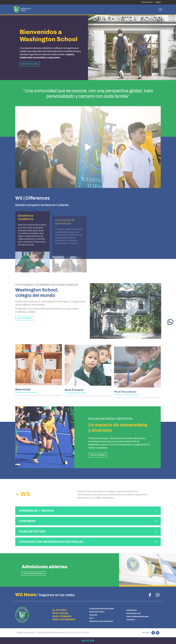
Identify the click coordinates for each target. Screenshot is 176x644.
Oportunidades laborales (137, 616)
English (158, 2)
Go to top (88, 641)
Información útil (147, 2)
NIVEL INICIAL (60, 613)
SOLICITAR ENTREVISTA (34, 573)
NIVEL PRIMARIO (62, 616)
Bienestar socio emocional (101, 621)
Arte (91, 618)
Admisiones (132, 610)
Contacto (131, 620)
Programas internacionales (102, 609)
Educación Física (97, 612)
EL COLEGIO (59, 610)
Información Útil (133, 613)
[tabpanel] (132, 47)
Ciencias (93, 615)
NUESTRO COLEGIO (30, 64)
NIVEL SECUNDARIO (64, 619)
